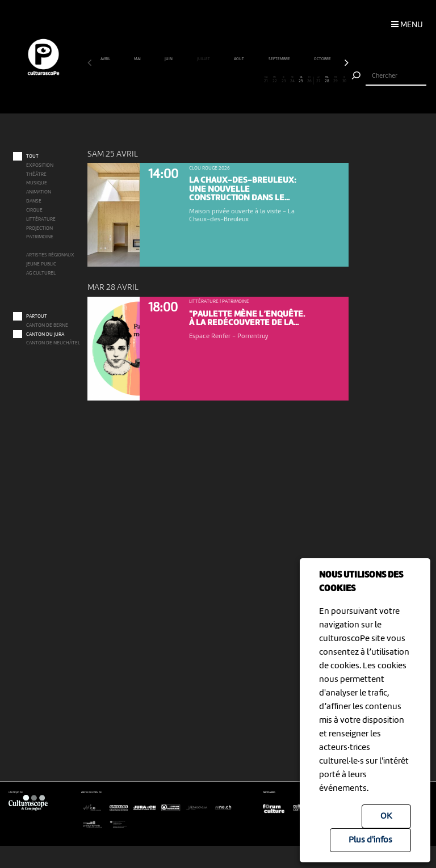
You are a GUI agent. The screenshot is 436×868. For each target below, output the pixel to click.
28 (327, 80)
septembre (280, 59)
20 (257, 80)
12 (187, 80)
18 (240, 80)
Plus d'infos (370, 840)
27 (318, 80)
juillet (204, 59)
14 (205, 80)
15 (213, 80)
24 (292, 80)
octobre (323, 59)
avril (106, 59)
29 (336, 80)
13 (196, 80)
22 (275, 80)
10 (170, 80)
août (239, 59)
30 (345, 80)
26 (309, 80)
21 (266, 80)
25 (301, 80)
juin (169, 59)
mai (138, 59)
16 (223, 80)
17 (231, 80)
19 (249, 80)
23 (283, 80)
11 (179, 80)
